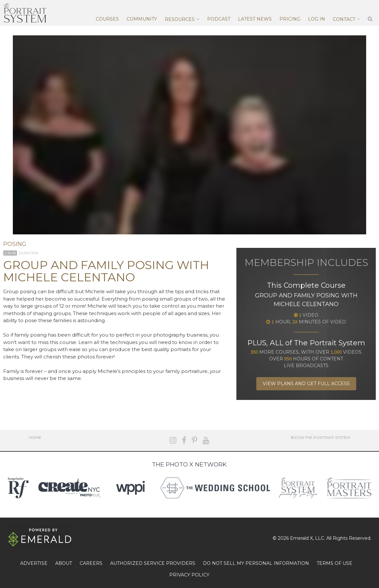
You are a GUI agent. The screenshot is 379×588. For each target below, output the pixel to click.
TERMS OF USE (335, 563)
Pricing (290, 19)
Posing (15, 244)
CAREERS (91, 563)
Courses (107, 19)
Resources (180, 19)
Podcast (219, 19)
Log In (317, 19)
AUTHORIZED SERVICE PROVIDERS (153, 563)
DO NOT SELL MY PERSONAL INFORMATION (256, 563)
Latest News (255, 19)
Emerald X (301, 538)
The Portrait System (25, 13)
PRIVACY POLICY (189, 575)
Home (35, 437)
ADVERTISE (34, 563)
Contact (344, 19)
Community (142, 19)
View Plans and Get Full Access (306, 384)
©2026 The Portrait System (320, 437)
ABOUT (64, 563)
